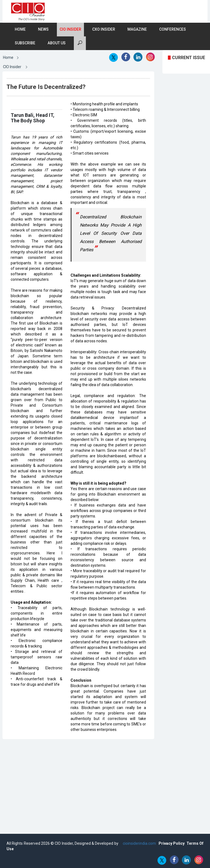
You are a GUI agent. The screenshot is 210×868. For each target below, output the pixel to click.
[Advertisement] (112, 783)
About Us (57, 43)
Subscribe (25, 43)
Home (20, 29)
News (43, 29)
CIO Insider (70, 29)
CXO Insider (104, 29)
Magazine (137, 29)
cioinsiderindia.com (139, 843)
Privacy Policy (172, 843)
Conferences (173, 29)
